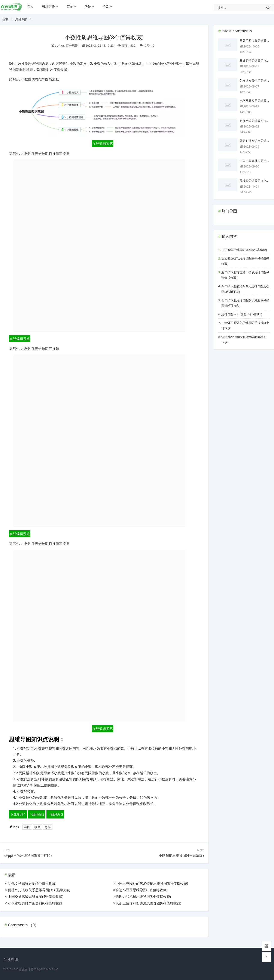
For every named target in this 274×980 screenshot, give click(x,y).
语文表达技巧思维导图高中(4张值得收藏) (245, 261)
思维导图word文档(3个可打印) (242, 314)
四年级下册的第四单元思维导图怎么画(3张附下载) (245, 289)
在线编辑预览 (103, 144)
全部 (106, 6)
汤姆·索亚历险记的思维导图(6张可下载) (244, 340)
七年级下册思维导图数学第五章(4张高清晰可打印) (245, 303)
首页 (31, 6)
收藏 (37, 827)
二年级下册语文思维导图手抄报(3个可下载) (245, 325)
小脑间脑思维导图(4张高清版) (181, 855)
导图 (27, 827)
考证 (88, 6)
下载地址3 (55, 814)
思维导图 (49, 6)
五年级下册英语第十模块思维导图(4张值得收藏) (245, 275)
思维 (48, 827)
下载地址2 (36, 814)
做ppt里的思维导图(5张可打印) (28, 855)
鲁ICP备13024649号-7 (45, 969)
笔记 (70, 6)
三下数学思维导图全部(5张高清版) (244, 250)
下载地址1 (18, 814)
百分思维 (25, 969)
